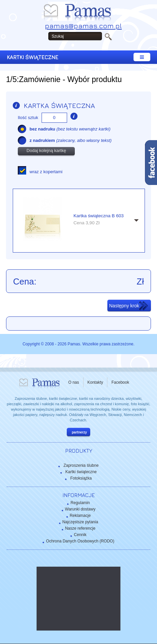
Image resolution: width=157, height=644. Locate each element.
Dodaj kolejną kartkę (46, 150)
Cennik (80, 535)
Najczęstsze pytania (80, 522)
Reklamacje (80, 516)
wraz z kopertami (46, 172)
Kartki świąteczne (81, 472)
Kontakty (95, 382)
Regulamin (80, 503)
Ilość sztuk (28, 118)
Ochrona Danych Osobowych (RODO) (80, 541)
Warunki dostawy (80, 509)
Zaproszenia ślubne (81, 465)
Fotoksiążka (81, 478)
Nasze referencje (80, 528)
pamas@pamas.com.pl (83, 26)
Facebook (120, 382)
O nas (74, 382)
